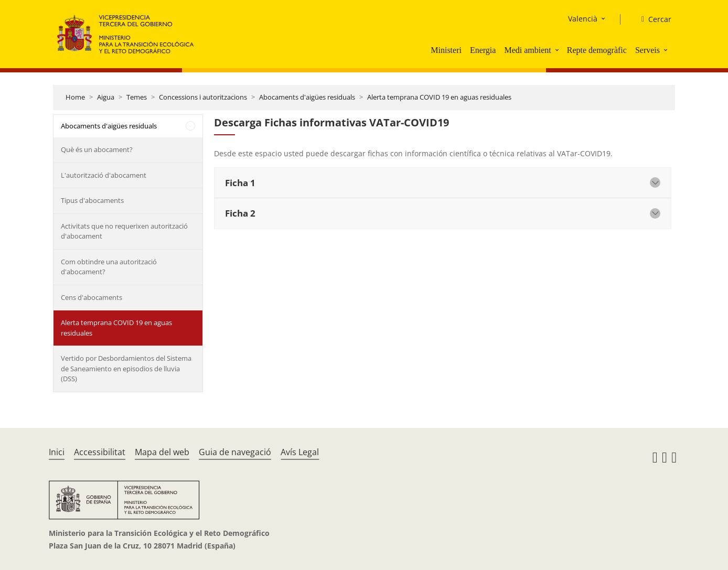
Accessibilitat (100, 452)
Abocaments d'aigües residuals (307, 97)
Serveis (647, 50)
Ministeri (446, 50)
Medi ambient (527, 50)
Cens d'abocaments (92, 297)
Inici (57, 452)
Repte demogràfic (597, 50)
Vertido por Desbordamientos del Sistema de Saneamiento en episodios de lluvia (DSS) (126, 368)
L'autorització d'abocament (104, 175)
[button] (558, 50)
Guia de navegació (235, 452)
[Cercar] (652, 19)
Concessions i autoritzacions (203, 97)
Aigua (106, 97)
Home (75, 97)
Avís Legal (300, 452)
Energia (483, 50)
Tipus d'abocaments (92, 200)
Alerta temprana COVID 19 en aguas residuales (439, 97)
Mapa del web (162, 452)
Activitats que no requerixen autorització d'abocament (124, 231)
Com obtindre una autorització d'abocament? (109, 267)
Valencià (583, 19)
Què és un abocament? (97, 149)
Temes (137, 97)
